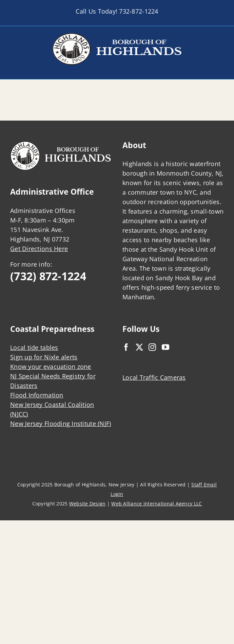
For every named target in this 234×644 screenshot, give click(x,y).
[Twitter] (139, 347)
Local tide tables (34, 347)
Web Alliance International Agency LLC (157, 504)
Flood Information (37, 395)
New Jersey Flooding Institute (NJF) (61, 424)
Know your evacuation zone (51, 366)
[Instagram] (152, 347)
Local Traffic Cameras (154, 377)
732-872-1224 (139, 11)
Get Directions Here (39, 249)
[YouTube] (165, 347)
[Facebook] (126, 347)
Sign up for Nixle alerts (44, 357)
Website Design (87, 504)
